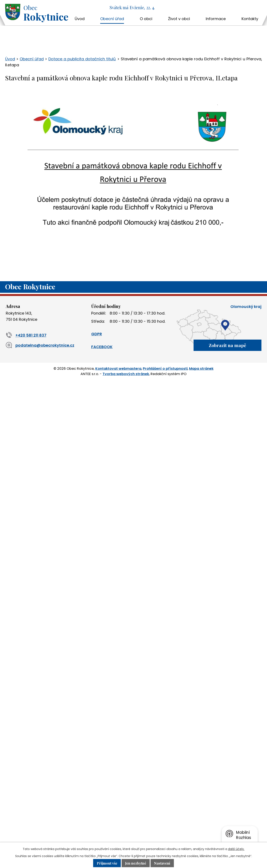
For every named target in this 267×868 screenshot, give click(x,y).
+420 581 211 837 (26, 335)
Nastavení (163, 863)
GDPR (97, 334)
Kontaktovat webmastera (118, 368)
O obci (146, 19)
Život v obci (179, 19)
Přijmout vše (106, 863)
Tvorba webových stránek (126, 373)
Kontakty (250, 19)
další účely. (236, 849)
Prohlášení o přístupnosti (165, 368)
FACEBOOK (102, 347)
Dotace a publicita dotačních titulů (82, 59)
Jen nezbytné (136, 863)
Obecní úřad (112, 19)
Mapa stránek (201, 368)
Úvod (80, 19)
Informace (216, 19)
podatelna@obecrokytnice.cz (40, 345)
